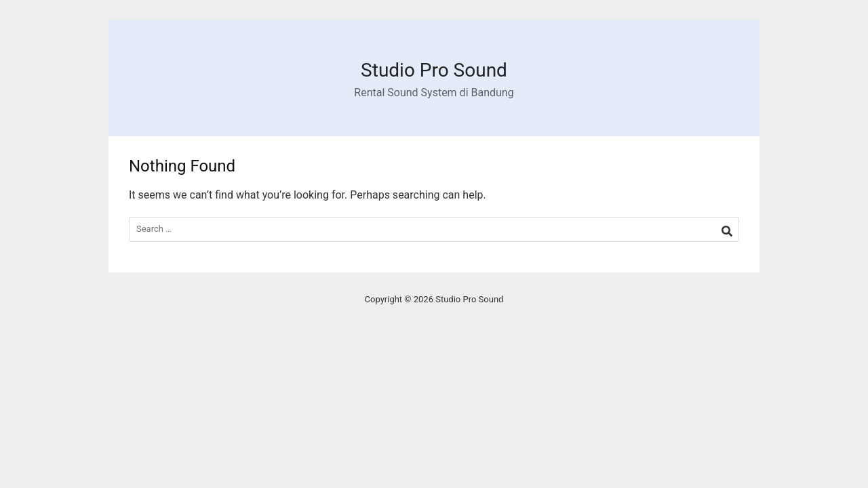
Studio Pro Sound (434, 70)
